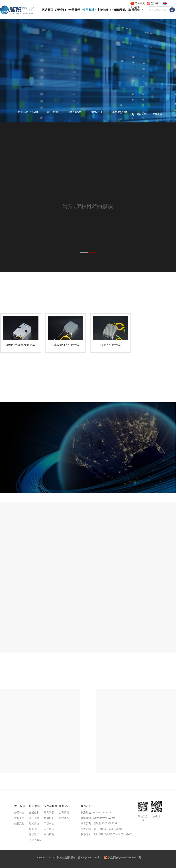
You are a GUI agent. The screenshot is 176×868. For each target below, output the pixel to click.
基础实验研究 (36, 840)
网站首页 (48, 10)
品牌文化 (19, 823)
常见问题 (49, 812)
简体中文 (140, 3)
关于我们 (61, 10)
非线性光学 (120, 112)
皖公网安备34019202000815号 (123, 858)
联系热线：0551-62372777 (96, 812)
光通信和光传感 (28, 112)
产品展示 (76, 10)
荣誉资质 (19, 818)
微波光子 (97, 112)
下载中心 (49, 823)
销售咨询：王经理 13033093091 (99, 823)
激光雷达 (75, 112)
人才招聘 (49, 829)
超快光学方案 (36, 834)
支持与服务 (106, 10)
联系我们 (136, 10)
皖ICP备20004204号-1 (90, 858)
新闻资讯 (121, 10)
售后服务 (49, 818)
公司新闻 (64, 812)
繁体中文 (156, 3)
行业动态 (64, 818)
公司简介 (19, 812)
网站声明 (49, 834)
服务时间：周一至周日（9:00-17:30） (102, 829)
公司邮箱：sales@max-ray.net (98, 818)
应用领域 (90, 10)
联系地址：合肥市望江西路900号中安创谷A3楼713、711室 (109, 834)
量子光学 (53, 112)
